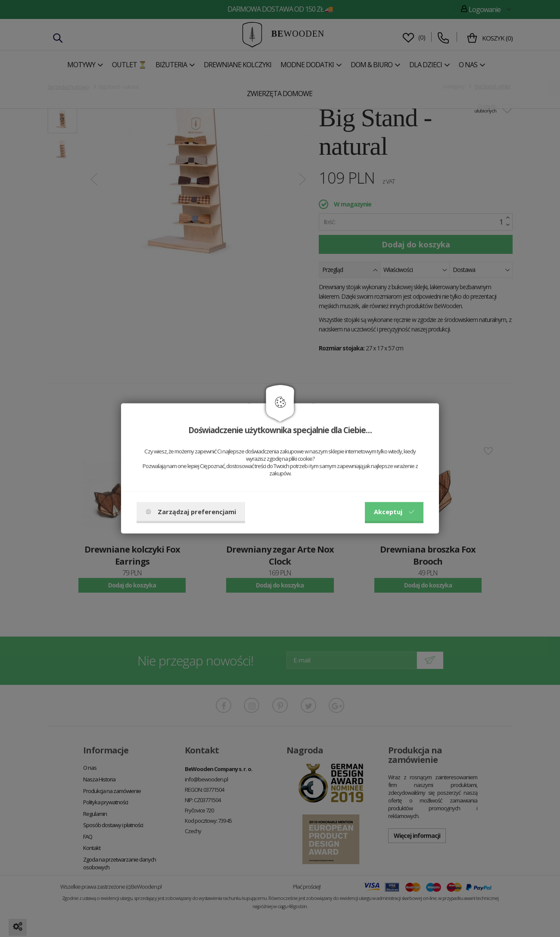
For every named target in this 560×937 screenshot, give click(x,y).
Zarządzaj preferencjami (191, 512)
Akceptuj (394, 512)
